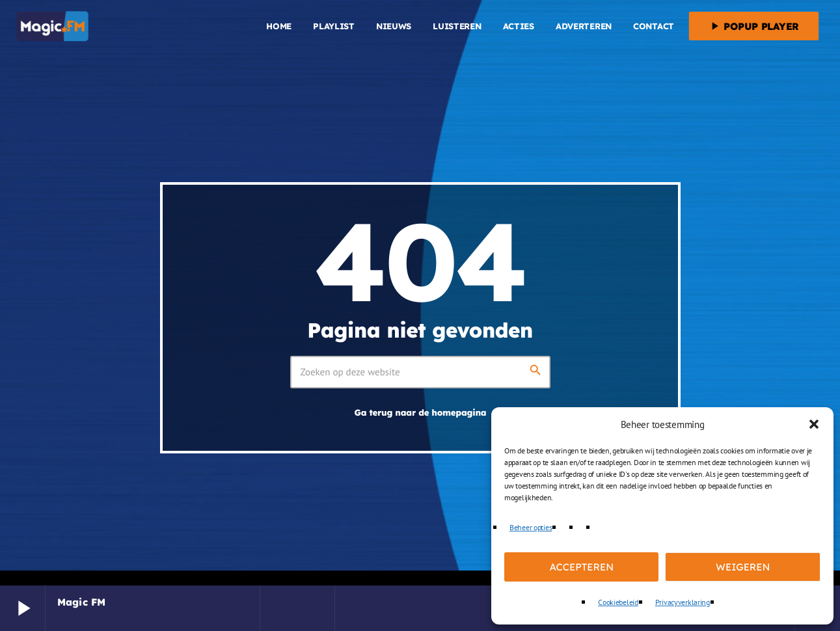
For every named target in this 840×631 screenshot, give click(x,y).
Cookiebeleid (618, 602)
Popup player (753, 26)
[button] (814, 424)
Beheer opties (531, 527)
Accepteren (581, 567)
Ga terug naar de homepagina (421, 413)
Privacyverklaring (683, 602)
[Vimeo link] (52, 26)
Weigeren (743, 567)
